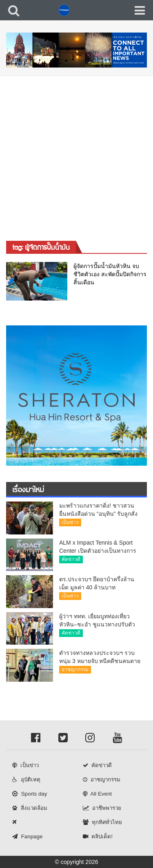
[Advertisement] (76, 156)
